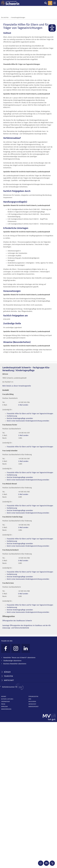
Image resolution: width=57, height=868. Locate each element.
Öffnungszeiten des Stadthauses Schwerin (17, 621)
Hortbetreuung (12, 416)
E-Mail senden (23, 405)
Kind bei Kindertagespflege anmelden (20, 418)
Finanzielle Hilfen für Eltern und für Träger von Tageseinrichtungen (30, 414)
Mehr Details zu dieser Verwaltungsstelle (17, 386)
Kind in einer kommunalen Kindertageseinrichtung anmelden (28, 421)
